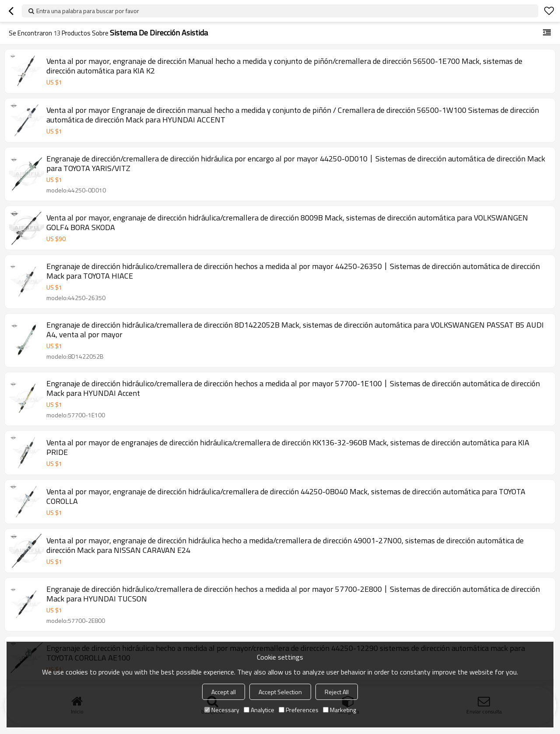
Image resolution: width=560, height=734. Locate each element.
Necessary (222, 710)
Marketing (339, 710)
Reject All (337, 692)
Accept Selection (280, 692)
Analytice (259, 710)
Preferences (299, 710)
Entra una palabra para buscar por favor (88, 11)
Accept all (224, 692)
